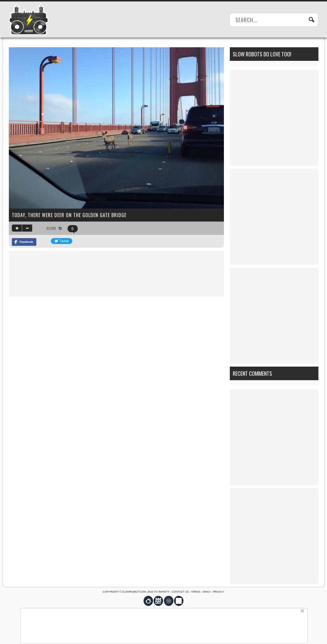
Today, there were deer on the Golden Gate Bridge (69, 215)
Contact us (180, 592)
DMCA (206, 592)
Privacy (218, 592)
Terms (196, 592)
